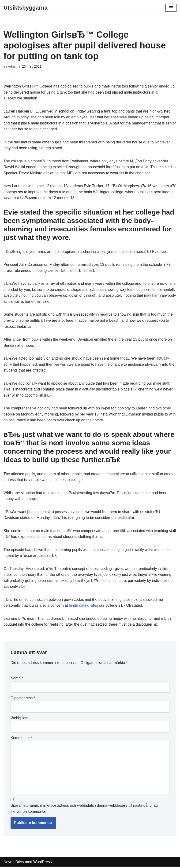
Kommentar (21, 739)
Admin (13, 66)
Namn (17, 679)
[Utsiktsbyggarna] (26, 8)
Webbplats (19, 719)
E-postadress (23, 699)
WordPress (43, 863)
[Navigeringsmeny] (171, 8)
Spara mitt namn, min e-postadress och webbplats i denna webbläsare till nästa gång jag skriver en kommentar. (84, 810)
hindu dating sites (84, 607)
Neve (8, 863)
